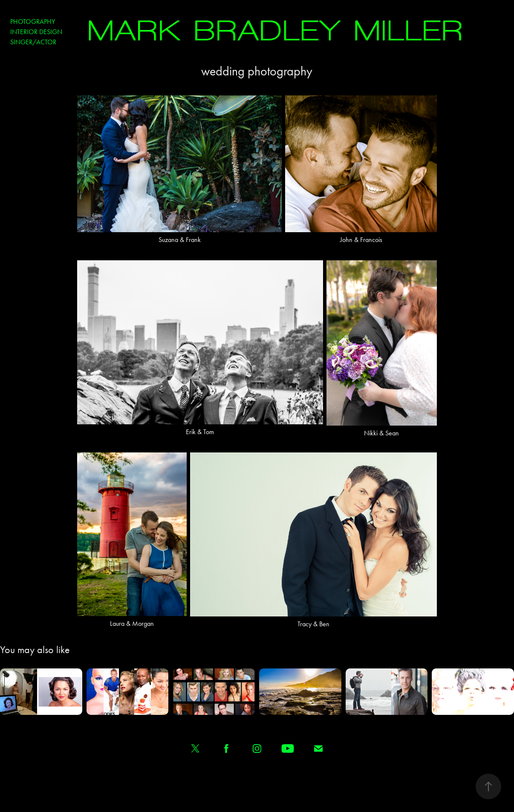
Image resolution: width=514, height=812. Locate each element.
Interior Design (36, 32)
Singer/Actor (33, 42)
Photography (33, 22)
